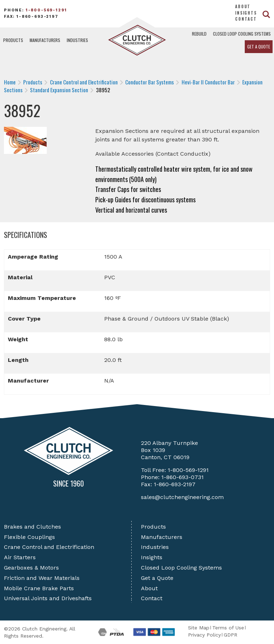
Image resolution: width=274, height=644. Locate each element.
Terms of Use (228, 628)
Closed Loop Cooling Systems (242, 34)
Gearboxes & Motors (31, 568)
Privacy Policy (204, 635)
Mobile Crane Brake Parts (39, 588)
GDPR (230, 635)
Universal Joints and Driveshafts (48, 598)
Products (13, 40)
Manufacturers (45, 40)
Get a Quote (259, 46)
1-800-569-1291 (46, 10)
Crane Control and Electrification (49, 547)
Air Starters (20, 557)
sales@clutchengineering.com (182, 497)
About (243, 6)
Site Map (199, 628)
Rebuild (199, 34)
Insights (246, 13)
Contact (246, 19)
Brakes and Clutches (32, 527)
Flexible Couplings (29, 537)
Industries (77, 40)
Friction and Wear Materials (42, 578)
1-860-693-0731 (182, 477)
